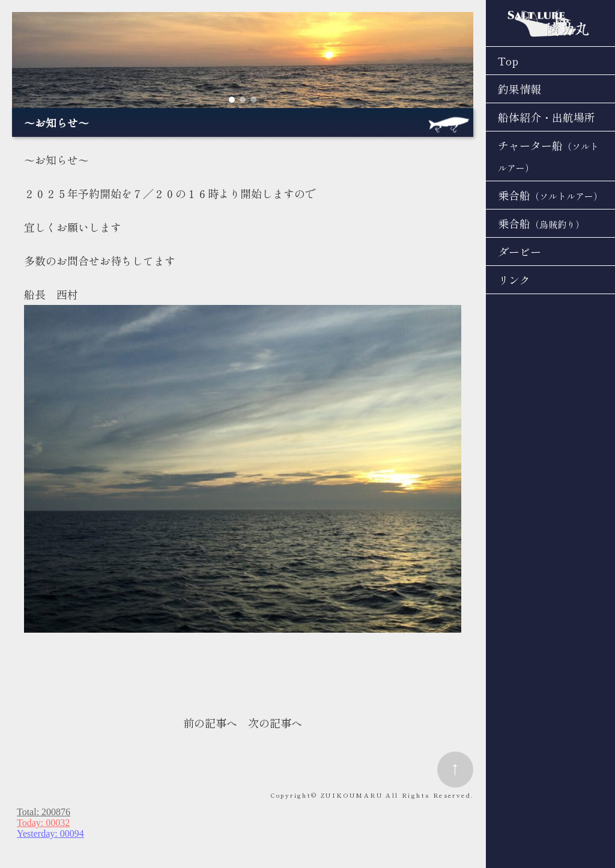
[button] (232, 100)
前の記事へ (210, 723)
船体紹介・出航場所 (547, 117)
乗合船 (550, 195)
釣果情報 (520, 89)
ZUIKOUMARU (352, 795)
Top (508, 61)
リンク (514, 280)
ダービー (520, 252)
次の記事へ (275, 723)
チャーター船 (548, 156)
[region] (243, 60)
